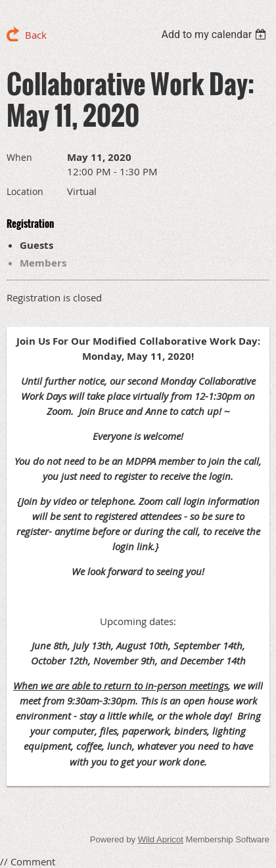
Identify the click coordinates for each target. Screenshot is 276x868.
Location (25, 191)
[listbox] (215, 34)
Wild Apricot (161, 839)
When (19, 157)
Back (36, 35)
